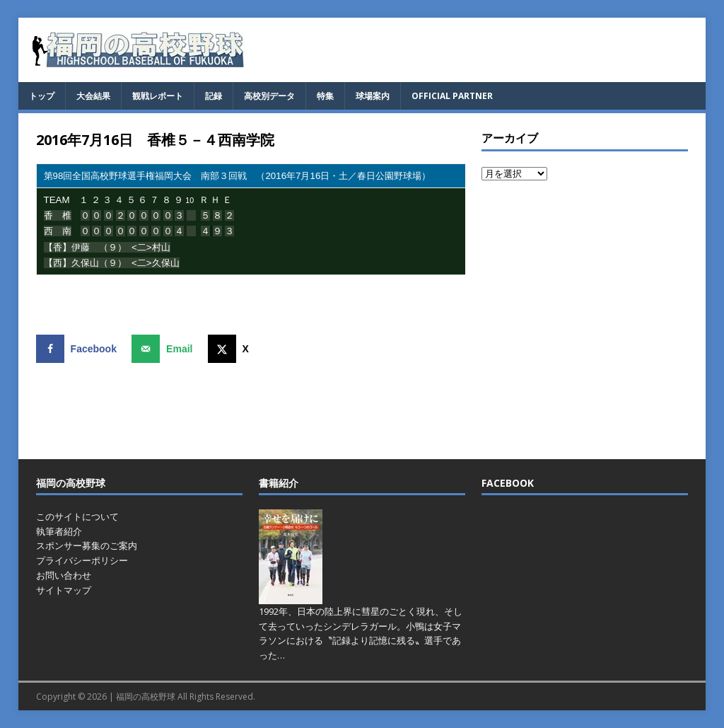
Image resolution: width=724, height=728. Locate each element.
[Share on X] (232, 349)
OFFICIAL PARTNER (452, 96)
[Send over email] (165, 349)
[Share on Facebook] (80, 349)
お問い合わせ (64, 575)
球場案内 (373, 96)
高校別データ (269, 96)
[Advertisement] (585, 319)
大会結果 (93, 96)
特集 (325, 96)
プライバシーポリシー (82, 560)
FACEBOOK (508, 483)
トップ (42, 96)
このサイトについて (77, 516)
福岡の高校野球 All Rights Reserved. (186, 697)
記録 (214, 96)
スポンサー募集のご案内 (87, 545)
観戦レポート (158, 96)
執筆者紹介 (59, 531)
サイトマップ (64, 590)
